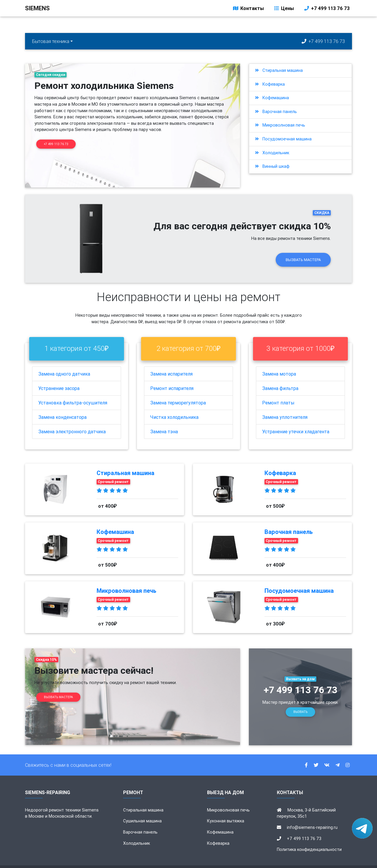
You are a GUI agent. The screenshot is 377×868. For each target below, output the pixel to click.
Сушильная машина (142, 807)
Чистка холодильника (174, 403)
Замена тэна (164, 417)
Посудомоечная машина (283, 139)
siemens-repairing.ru (208, 860)
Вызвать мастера (303, 246)
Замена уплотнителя (285, 403)
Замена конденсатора (62, 403)
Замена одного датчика (64, 360)
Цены (284, 9)
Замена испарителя (171, 360)
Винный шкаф (272, 166)
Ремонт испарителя (172, 374)
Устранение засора (59, 374)
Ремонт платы (278, 389)
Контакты (248, 9)
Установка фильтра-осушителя (73, 389)
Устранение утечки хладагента (296, 417)
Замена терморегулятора (178, 389)
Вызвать (300, 698)
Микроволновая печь (280, 125)
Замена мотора (279, 360)
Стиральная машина (279, 70)
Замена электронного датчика (72, 417)
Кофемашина (272, 98)
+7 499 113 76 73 (326, 9)
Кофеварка (270, 84)
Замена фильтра (280, 374)
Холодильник (272, 153)
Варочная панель (276, 112)
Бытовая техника (51, 41)
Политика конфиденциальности (309, 836)
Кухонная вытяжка (226, 807)
